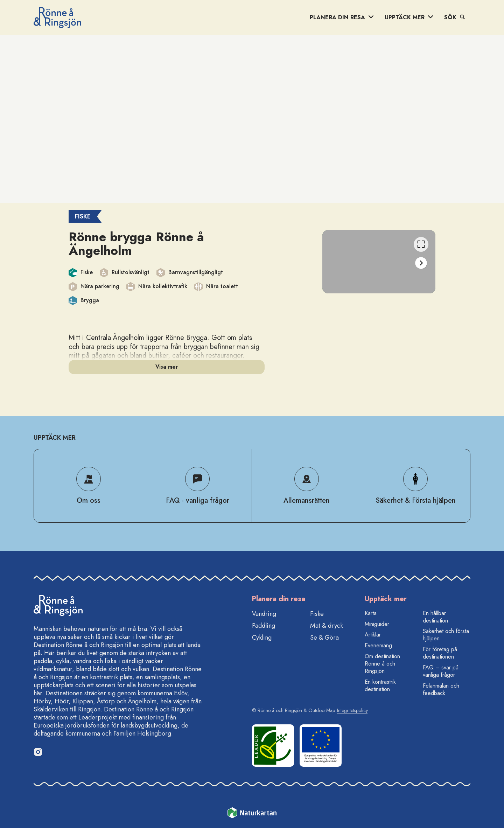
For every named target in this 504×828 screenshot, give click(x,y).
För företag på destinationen (440, 653)
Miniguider (377, 624)
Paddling (264, 626)
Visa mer (167, 367)
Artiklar (373, 635)
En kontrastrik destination (380, 686)
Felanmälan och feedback (441, 689)
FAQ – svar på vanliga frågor (441, 671)
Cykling (262, 638)
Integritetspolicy (352, 710)
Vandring (264, 614)
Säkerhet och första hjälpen (446, 635)
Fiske (317, 614)
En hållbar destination (435, 617)
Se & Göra (324, 638)
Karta (371, 613)
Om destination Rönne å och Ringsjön (382, 664)
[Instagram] (38, 752)
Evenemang (378, 645)
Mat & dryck (327, 626)
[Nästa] (421, 263)
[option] (379, 262)
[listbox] (379, 262)
